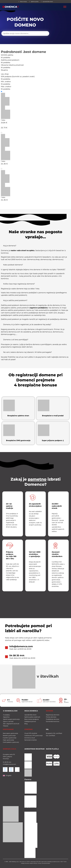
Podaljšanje (7, 133)
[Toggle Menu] (65, 7)
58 (6, 762)
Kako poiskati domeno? (13, 265)
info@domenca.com (21, 646)
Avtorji (40, 863)
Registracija (7, 92)
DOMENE (50, 711)
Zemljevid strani (46, 863)
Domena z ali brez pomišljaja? (16, 340)
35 (7, 762)
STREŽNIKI (29, 729)
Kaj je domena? (10, 246)
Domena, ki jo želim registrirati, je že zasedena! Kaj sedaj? (27, 325)
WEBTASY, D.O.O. (10, 749)
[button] (35, 246)
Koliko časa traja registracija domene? (19, 284)
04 (4, 762)
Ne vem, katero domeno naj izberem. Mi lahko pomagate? (28, 352)
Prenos (6, 169)
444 (10, 762)
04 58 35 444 (17, 655)
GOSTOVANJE (8, 729)
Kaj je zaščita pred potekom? (15, 300)
